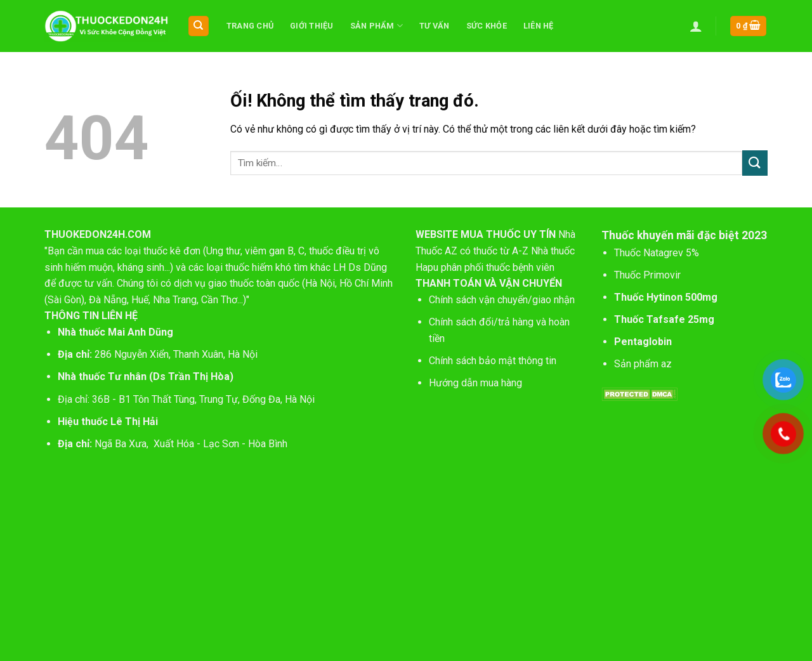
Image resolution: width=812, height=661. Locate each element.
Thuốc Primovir (649, 275)
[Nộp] (755, 163)
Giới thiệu (312, 26)
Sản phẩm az (643, 364)
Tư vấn (435, 26)
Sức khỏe (487, 26)
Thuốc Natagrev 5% (657, 253)
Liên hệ (539, 26)
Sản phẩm (377, 26)
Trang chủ (250, 26)
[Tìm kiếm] (199, 26)
